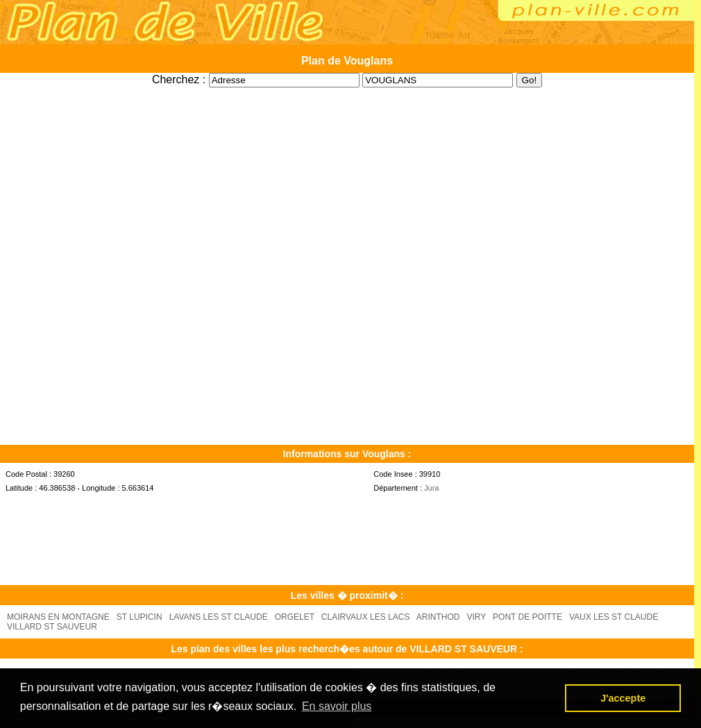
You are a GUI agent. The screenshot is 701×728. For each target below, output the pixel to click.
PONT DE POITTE (527, 617)
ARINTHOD (438, 617)
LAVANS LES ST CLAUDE (219, 617)
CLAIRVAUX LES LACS (366, 617)
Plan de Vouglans (347, 61)
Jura (431, 488)
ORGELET (295, 617)
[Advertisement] (347, 93)
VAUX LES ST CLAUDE (614, 617)
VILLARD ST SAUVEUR (52, 627)
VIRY (477, 617)
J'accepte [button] (623, 698)
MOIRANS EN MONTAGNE (58, 617)
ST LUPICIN (140, 617)
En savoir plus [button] (337, 706)
